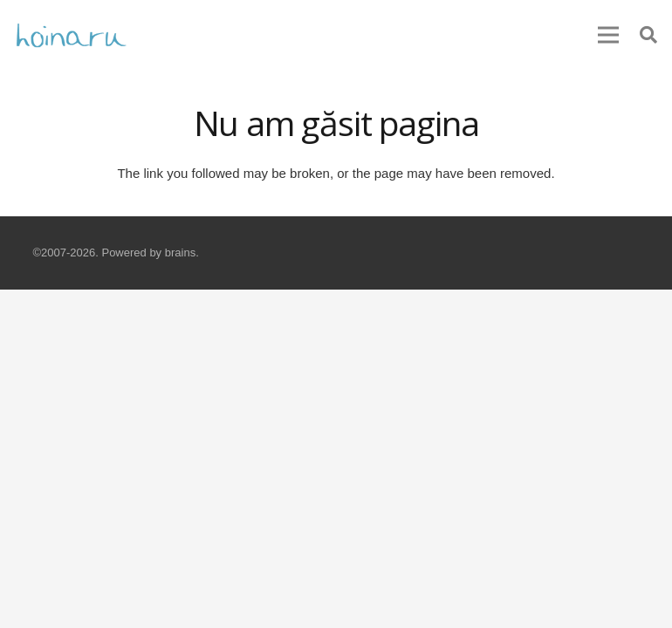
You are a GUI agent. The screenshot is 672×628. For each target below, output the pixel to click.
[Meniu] (608, 35)
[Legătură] (71, 35)
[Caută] (648, 35)
